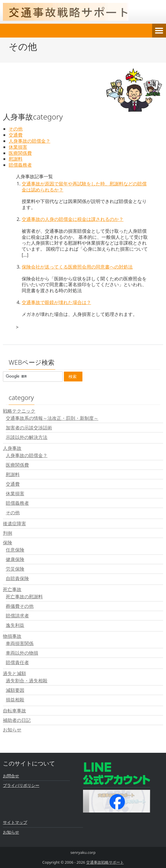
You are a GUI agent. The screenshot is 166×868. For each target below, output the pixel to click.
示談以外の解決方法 (27, 437)
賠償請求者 (17, 616)
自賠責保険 (17, 578)
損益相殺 (15, 700)
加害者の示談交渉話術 (29, 428)
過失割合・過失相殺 (27, 681)
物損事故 (12, 636)
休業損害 (18, 147)
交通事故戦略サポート (105, 862)
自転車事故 (14, 711)
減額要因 (15, 690)
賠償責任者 (17, 662)
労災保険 (15, 569)
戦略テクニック (19, 411)
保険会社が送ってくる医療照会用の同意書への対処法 (77, 267)
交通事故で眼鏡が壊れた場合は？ (56, 302)
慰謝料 (16, 159)
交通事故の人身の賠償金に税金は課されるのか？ (73, 219)
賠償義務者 (20, 165)
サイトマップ (15, 822)
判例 (8, 533)
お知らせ (12, 730)
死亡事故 (12, 589)
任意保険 (15, 550)
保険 (8, 543)
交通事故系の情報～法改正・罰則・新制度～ (52, 418)
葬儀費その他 (20, 606)
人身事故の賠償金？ (29, 141)
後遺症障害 (14, 524)
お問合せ (11, 776)
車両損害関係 (20, 643)
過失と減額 (14, 673)
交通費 (16, 135)
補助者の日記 (17, 720)
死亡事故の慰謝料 (24, 597)
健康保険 (15, 559)
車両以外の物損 (22, 653)
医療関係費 (20, 153)
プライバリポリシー (21, 785)
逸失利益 (15, 625)
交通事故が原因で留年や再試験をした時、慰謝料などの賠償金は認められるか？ (84, 187)
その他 (16, 129)
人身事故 (12, 448)
